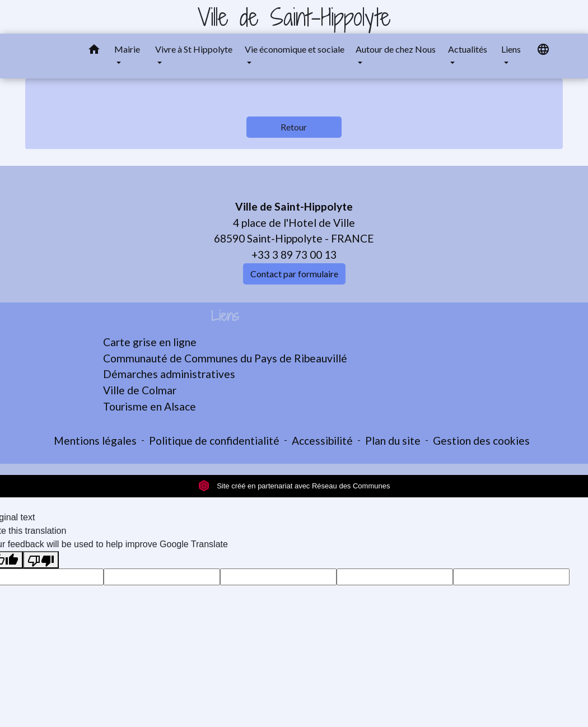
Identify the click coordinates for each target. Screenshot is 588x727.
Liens (225, 316)
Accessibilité (322, 441)
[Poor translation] (41, 560)
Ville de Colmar (140, 390)
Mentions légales (95, 441)
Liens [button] (511, 49)
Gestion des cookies (481, 441)
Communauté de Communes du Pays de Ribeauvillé (225, 358)
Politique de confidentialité (214, 441)
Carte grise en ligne (150, 342)
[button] (94, 51)
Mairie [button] (127, 49)
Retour (294, 127)
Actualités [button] (468, 49)
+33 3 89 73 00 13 (294, 255)
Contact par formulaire (294, 274)
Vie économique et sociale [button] (295, 49)
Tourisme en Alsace (150, 406)
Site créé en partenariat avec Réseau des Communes (294, 486)
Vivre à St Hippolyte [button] (194, 49)
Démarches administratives (169, 374)
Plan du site (393, 441)
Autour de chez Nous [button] (396, 49)
